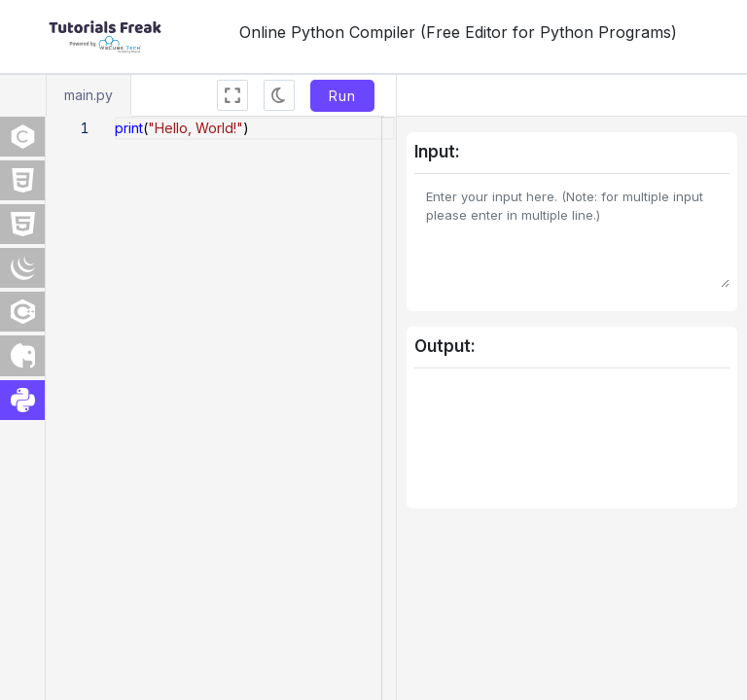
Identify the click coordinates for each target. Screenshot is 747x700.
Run (342, 96)
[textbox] (115, 117)
